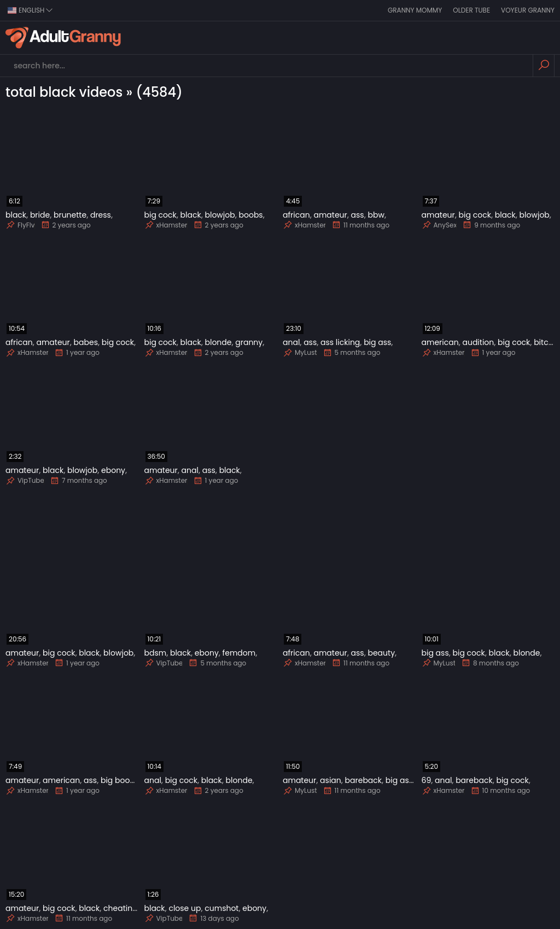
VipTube (25, 481)
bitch (543, 342)
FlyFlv (20, 225)
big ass (377, 342)
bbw (376, 215)
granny (249, 342)
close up (185, 908)
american (440, 342)
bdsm (156, 653)
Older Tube (471, 10)
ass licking (340, 342)
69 (427, 780)
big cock (161, 215)
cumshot (221, 908)
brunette (70, 215)
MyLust (300, 353)
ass (358, 215)
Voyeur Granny (528, 10)
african (296, 215)
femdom (239, 653)
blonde (218, 342)
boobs (251, 215)
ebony (113, 470)
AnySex (439, 225)
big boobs (120, 780)
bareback (363, 780)
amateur (330, 215)
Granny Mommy (415, 10)
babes (86, 342)
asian (331, 780)
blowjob (220, 215)
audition (478, 342)
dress (101, 215)
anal (291, 342)
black (16, 215)
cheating (121, 908)
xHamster (166, 225)
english (30, 10)
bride (40, 215)
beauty (381, 653)
